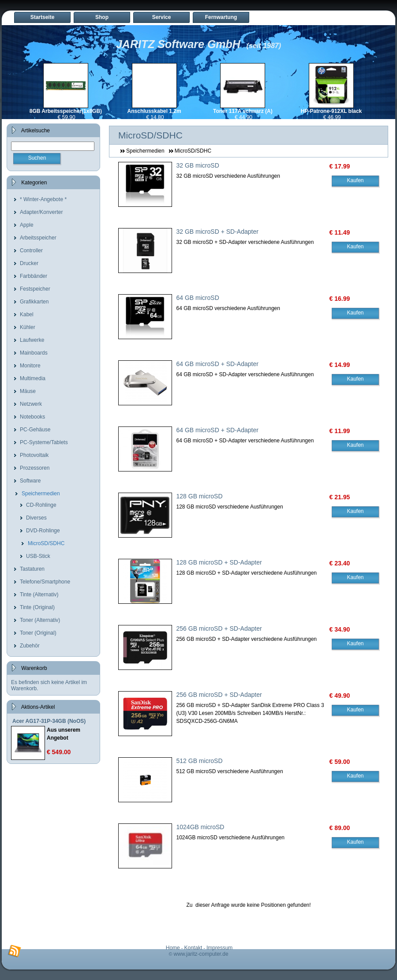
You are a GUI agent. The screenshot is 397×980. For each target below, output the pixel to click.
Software (30, 481)
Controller (31, 251)
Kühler (28, 327)
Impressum (219, 948)
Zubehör (30, 646)
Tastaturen (32, 569)
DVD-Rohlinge (43, 531)
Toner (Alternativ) (40, 620)
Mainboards (34, 353)
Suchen (37, 158)
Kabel (27, 314)
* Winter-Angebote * (43, 199)
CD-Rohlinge (41, 505)
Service (162, 17)
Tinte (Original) (37, 607)
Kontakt (193, 948)
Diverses (36, 518)
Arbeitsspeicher (38, 238)
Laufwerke (32, 340)
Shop (102, 17)
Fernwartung (221, 17)
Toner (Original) (38, 633)
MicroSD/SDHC (46, 543)
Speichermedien (41, 494)
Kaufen (355, 180)
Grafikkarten (34, 302)
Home (173, 948)
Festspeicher (35, 289)
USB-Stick (38, 556)
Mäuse (28, 391)
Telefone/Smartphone (45, 582)
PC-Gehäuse (35, 430)
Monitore (30, 366)
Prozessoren (35, 468)
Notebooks (32, 417)
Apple (27, 225)
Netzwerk (31, 404)
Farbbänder (34, 276)
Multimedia (33, 378)
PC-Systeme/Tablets (44, 442)
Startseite (43, 17)
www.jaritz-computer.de (201, 954)
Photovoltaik (34, 455)
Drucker (29, 263)
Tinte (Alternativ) (39, 595)
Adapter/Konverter (41, 212)
